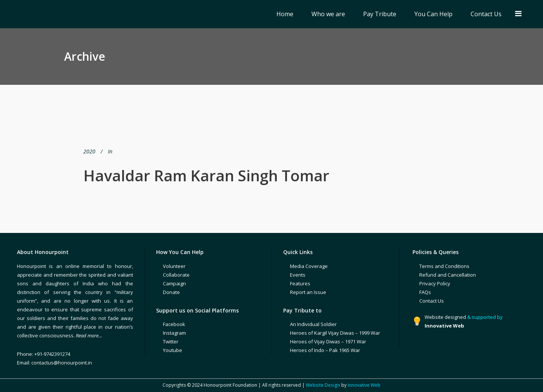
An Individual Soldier (313, 324)
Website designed (445, 317)
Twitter (171, 341)
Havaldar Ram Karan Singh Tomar (206, 175)
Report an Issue (308, 292)
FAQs (425, 292)
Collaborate (176, 275)
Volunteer (174, 266)
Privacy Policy (435, 283)
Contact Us (432, 301)
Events (298, 275)
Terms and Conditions (444, 266)
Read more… (89, 335)
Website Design (323, 385)
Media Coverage (309, 266)
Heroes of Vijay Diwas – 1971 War (328, 341)
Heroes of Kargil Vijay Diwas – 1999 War (335, 333)
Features (300, 283)
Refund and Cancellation (448, 275)
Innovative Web (364, 385)
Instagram (174, 333)
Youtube (173, 350)
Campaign (174, 283)
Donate (171, 292)
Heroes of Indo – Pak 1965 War (325, 350)
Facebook (174, 324)
